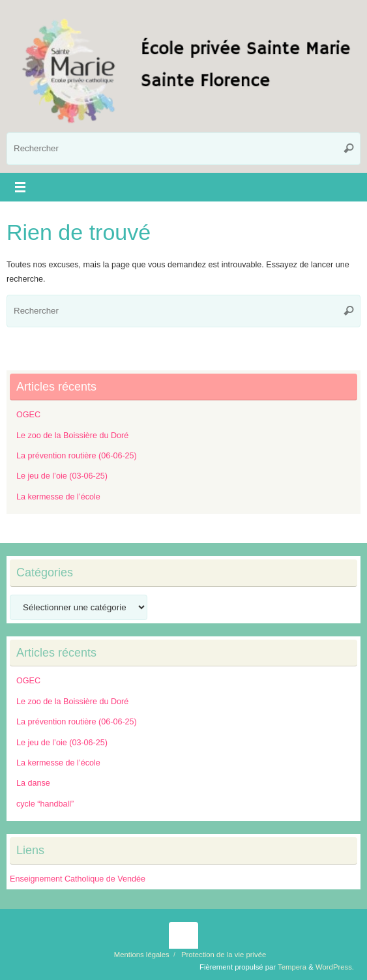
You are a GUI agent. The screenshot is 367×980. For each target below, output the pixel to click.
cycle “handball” (45, 804)
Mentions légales (142, 955)
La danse (33, 783)
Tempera (292, 967)
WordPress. (335, 967)
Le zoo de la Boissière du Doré (72, 436)
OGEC (28, 415)
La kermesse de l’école (58, 497)
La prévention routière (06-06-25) (77, 456)
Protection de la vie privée (224, 955)
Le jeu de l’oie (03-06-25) (62, 476)
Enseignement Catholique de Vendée (78, 879)
